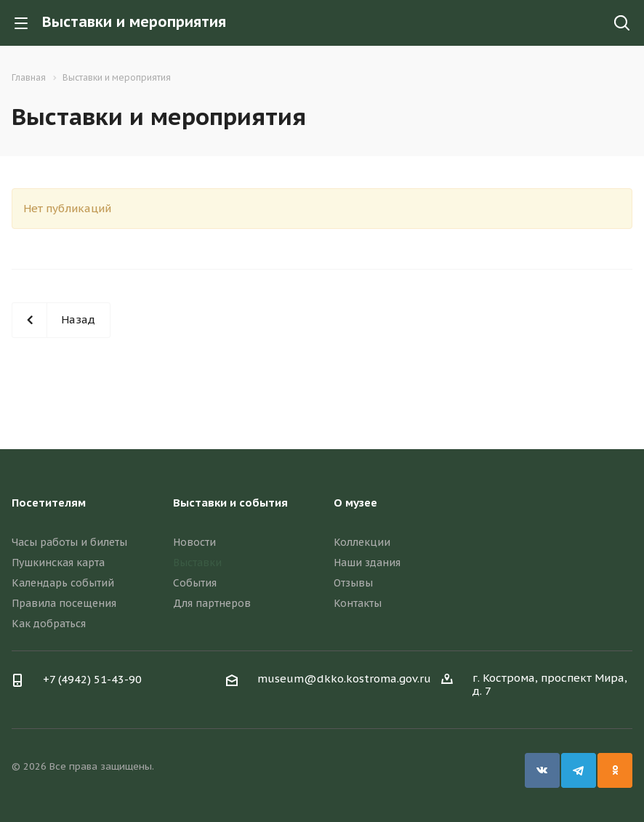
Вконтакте (542, 770)
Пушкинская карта (58, 563)
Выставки (197, 563)
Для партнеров (212, 603)
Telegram (579, 770)
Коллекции (362, 542)
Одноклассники (615, 770)
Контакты (358, 603)
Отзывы (353, 583)
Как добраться (49, 624)
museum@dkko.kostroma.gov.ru (344, 678)
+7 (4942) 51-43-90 (92, 679)
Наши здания (367, 563)
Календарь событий (63, 583)
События (195, 583)
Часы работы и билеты (69, 542)
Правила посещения (64, 603)
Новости (194, 542)
